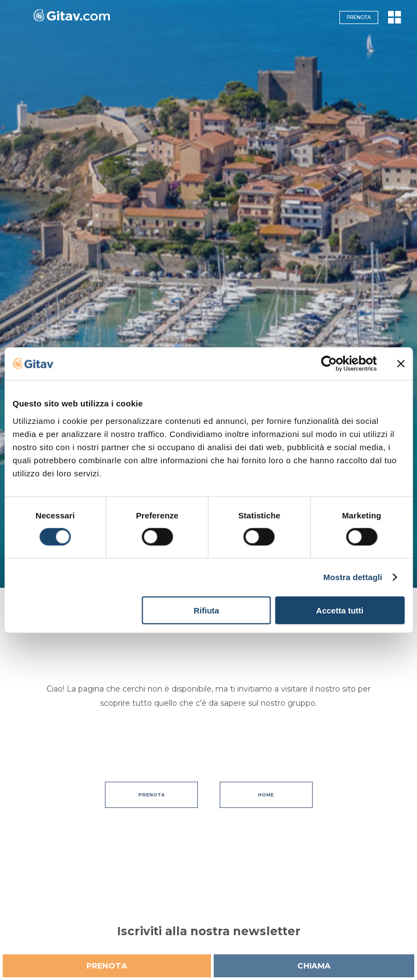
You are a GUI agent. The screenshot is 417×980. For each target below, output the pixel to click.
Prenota (359, 17)
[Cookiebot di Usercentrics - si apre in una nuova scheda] (329, 364)
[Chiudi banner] (401, 364)
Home (266, 795)
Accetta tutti (340, 610)
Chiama (314, 966)
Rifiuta (206, 610)
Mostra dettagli (353, 577)
